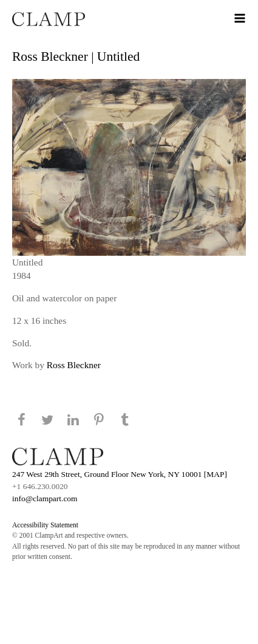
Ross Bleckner (74, 365)
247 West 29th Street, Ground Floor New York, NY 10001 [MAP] (120, 474)
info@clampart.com (45, 498)
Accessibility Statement (45, 525)
